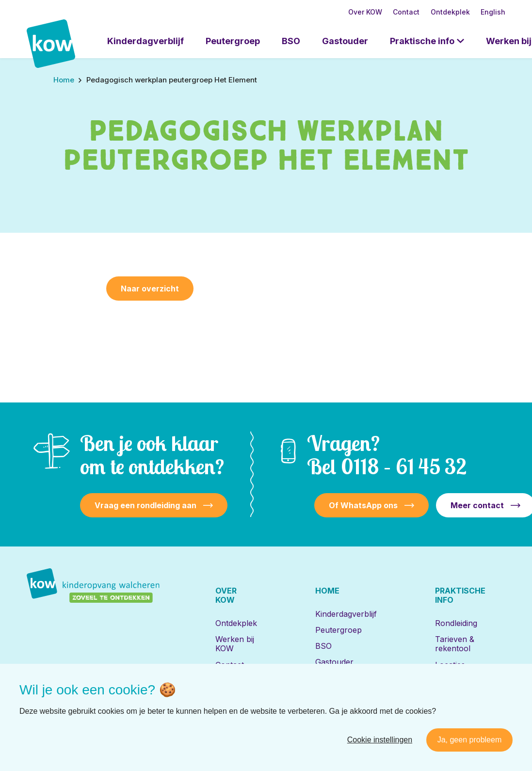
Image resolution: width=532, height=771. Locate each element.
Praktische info (422, 41)
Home (327, 591)
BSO (291, 41)
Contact (406, 12)
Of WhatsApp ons (363, 505)
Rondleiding (456, 623)
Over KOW (365, 12)
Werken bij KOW (235, 644)
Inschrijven (455, 681)
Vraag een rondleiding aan (145, 505)
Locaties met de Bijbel (344, 683)
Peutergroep (233, 41)
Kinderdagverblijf (145, 41)
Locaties (450, 665)
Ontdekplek (450, 12)
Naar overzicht (150, 289)
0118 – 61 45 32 (404, 466)
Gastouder (345, 41)
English (493, 12)
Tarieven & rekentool (455, 644)
